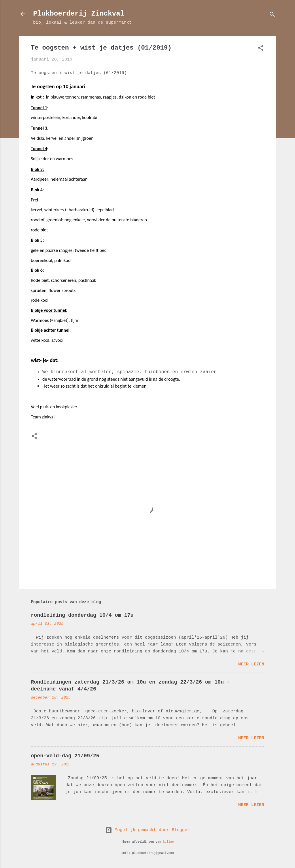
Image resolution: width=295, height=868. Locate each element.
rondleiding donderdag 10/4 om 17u (82, 615)
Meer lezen (251, 664)
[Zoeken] (272, 16)
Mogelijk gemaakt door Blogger (147, 830)
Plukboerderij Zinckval (79, 14)
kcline (169, 842)
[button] (261, 49)
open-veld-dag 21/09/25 (65, 756)
